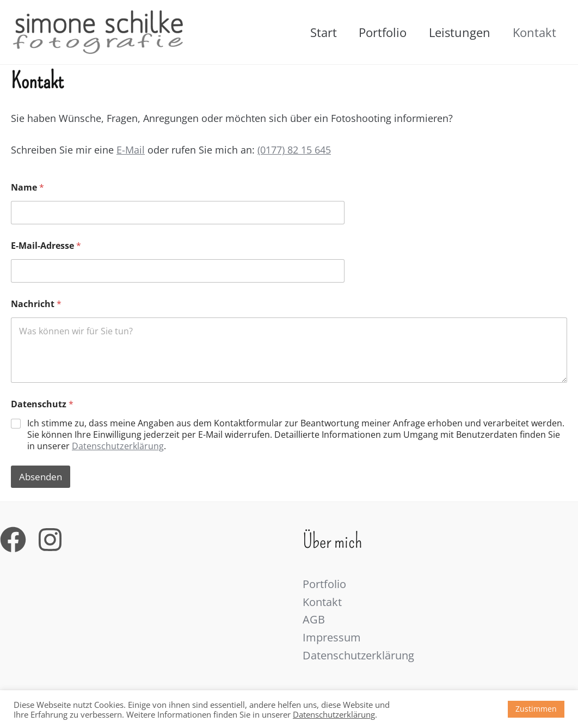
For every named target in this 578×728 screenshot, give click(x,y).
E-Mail (131, 150)
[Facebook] (13, 539)
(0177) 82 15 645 (294, 150)
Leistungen (457, 32)
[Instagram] (50, 539)
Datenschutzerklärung (118, 446)
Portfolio (378, 32)
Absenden (41, 477)
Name (27, 188)
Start (317, 32)
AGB (314, 620)
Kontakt (533, 32)
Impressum (332, 638)
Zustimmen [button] (536, 709)
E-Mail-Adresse (46, 246)
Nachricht (36, 304)
